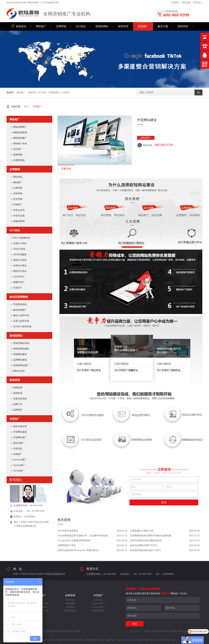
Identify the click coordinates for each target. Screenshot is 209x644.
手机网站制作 (20, 304)
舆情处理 (18, 393)
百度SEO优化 (20, 243)
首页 (26, 107)
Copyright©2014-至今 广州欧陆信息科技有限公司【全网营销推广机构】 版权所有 (75, 640)
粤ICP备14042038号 (155, 640)
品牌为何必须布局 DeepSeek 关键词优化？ (79, 550)
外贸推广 (143, 26)
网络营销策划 (20, 133)
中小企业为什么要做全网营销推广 (75, 541)
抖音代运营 (19, 216)
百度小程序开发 (21, 321)
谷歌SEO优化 (20, 266)
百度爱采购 (19, 160)
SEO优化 (81, 26)
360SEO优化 (19, 249)
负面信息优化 (20, 399)
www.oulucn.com (125, 640)
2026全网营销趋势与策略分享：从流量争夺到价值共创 (83, 536)
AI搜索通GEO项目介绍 (142, 531)
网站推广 (18, 182)
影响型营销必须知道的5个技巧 (145, 550)
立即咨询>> (146, 138)
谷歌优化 (18, 449)
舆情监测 (18, 388)
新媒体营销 (19, 221)
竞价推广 (18, 149)
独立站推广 (19, 443)
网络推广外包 (20, 144)
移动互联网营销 (19, 297)
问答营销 (18, 193)
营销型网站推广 (21, 365)
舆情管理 (123, 26)
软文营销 (18, 199)
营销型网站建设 (21, 349)
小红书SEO (19, 277)
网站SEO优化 (20, 271)
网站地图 (186, 3)
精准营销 (18, 155)
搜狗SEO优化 (20, 260)
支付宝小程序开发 (22, 327)
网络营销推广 (20, 138)
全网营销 (61, 26)
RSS (167, 640)
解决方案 (163, 26)
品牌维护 (18, 410)
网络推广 (41, 26)
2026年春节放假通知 (68, 531)
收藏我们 (176, 3)
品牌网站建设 (20, 360)
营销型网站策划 (21, 343)
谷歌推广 (18, 454)
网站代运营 (19, 371)
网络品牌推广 (20, 127)
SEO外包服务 (20, 254)
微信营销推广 (20, 310)
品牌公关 (18, 404)
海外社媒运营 (20, 426)
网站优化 (18, 177)
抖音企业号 (19, 210)
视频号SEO (19, 282)
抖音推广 (18, 205)
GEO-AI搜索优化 (22, 238)
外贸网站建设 (20, 432)
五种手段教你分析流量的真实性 (146, 541)
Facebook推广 (20, 460)
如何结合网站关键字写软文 (144, 545)
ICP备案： (139, 640)
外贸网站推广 (20, 437)
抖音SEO (18, 288)
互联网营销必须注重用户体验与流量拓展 (151, 536)
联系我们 (197, 3)
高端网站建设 (20, 354)
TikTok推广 (19, 471)
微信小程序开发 (21, 315)
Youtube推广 (19, 465)
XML (173, 640)
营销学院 (183, 26)
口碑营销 (18, 188)
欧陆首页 (19, 26)
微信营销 (70, 603)
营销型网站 (102, 26)
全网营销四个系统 (67, 545)
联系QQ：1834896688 (24, 517)
